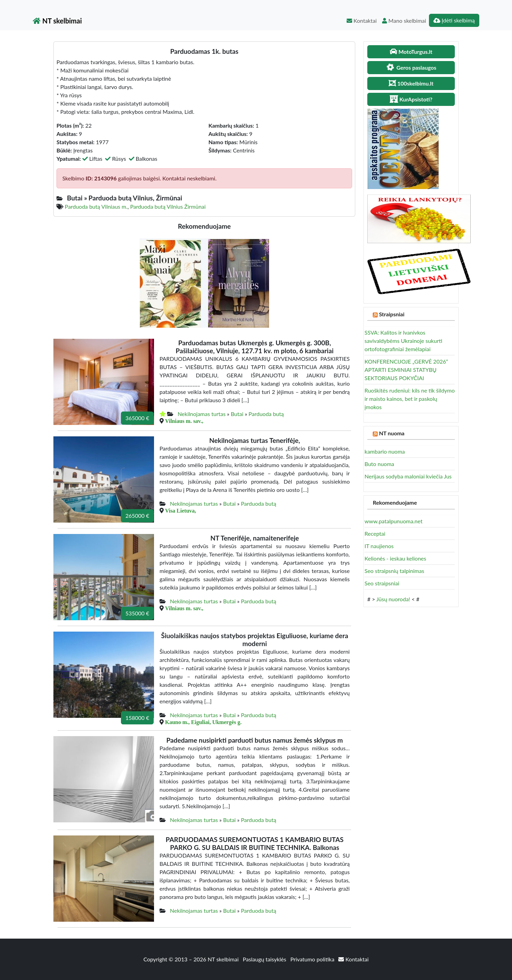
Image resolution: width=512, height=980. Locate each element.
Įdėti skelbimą (454, 20)
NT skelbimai (57, 21)
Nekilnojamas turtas (201, 414)
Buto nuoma (379, 464)
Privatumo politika (313, 959)
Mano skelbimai (404, 21)
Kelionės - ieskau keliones (395, 558)
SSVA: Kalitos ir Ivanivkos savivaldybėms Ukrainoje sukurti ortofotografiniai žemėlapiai (403, 341)
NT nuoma (392, 433)
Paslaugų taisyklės (265, 959)
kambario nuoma (385, 451)
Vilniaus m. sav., (184, 421)
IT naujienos (379, 546)
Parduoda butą (266, 414)
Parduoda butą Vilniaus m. (96, 206)
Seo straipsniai (382, 583)
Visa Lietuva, (181, 511)
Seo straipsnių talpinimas (394, 571)
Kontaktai (362, 21)
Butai (237, 414)
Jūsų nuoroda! (393, 599)
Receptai (375, 533)
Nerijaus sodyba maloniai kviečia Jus (408, 476)
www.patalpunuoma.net (393, 521)
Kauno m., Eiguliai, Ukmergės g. (203, 722)
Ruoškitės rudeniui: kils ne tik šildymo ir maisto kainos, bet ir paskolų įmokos (410, 399)
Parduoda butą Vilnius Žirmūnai (168, 206)
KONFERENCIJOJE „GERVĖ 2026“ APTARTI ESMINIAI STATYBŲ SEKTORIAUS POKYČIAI (406, 370)
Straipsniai (392, 314)
